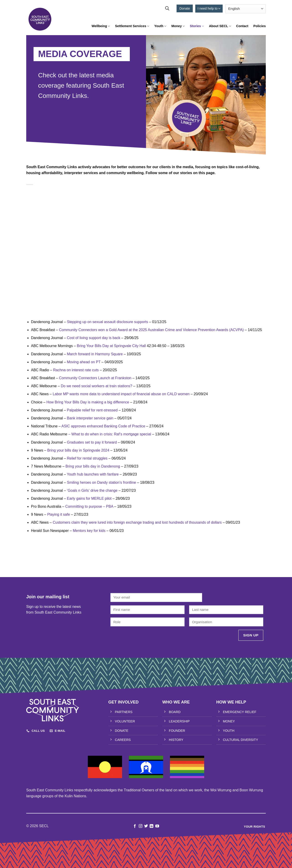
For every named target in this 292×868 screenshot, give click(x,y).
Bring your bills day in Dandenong (93, 466)
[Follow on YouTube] (157, 826)
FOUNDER (177, 731)
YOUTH (229, 731)
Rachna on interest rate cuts (76, 370)
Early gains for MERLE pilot (89, 498)
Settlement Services (132, 26)
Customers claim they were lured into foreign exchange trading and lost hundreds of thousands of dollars (137, 522)
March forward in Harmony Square (95, 354)
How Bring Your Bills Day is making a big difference (88, 402)
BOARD (175, 712)
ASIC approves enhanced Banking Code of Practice (103, 426)
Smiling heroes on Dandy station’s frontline (101, 482)
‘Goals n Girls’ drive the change (92, 490)
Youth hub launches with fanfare (93, 474)
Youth (160, 26)
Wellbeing (101, 26)
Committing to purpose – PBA (89, 506)
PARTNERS (124, 712)
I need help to (209, 9)
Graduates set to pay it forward (92, 442)
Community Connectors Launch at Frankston (95, 378)
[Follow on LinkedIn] (151, 826)
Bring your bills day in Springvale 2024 (78, 450)
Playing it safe (59, 514)
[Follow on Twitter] (146, 826)
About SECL (220, 26)
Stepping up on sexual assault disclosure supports (107, 322)
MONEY (229, 721)
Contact (242, 26)
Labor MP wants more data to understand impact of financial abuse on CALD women (121, 394)
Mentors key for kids (89, 531)
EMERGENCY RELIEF (240, 712)
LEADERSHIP (179, 721)
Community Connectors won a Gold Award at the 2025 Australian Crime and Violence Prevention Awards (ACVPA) (151, 330)
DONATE (122, 731)
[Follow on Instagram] (140, 826)
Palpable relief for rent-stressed (92, 410)
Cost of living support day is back (94, 338)
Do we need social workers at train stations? (97, 386)
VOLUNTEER (125, 721)
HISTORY (176, 740)
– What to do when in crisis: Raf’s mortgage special (110, 434)
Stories (197, 26)
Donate (185, 8)
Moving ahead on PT (84, 362)
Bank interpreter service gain (90, 418)
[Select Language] (246, 9)
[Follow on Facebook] (135, 826)
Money (178, 26)
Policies (260, 26)
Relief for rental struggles (87, 458)
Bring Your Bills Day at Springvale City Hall (111, 346)
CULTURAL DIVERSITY (240, 740)
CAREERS (123, 740)
